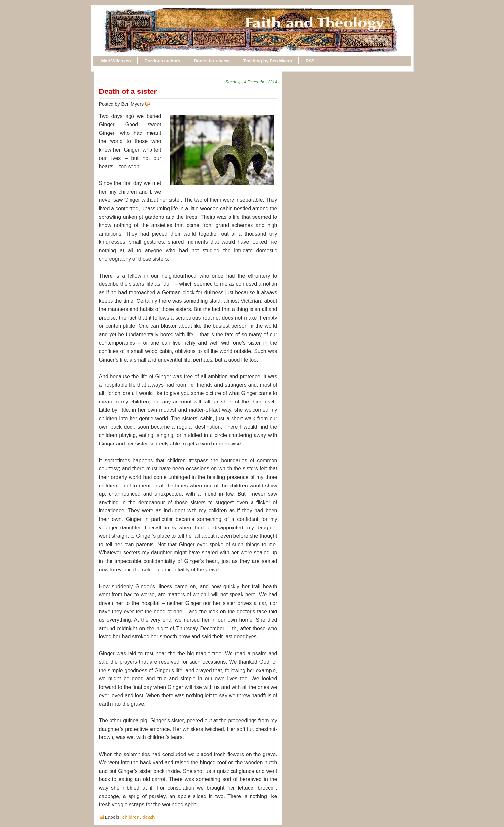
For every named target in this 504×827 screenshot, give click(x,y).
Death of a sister (128, 91)
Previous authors (162, 61)
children (131, 817)
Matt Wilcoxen (116, 61)
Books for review (212, 61)
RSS (310, 61)
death (149, 817)
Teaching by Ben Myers (267, 61)
